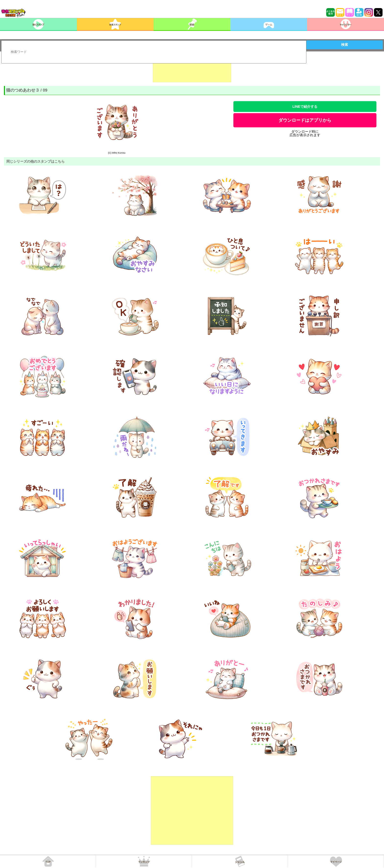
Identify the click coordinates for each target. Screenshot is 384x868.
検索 (345, 45)
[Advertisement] (192, 70)
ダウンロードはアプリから (305, 120)
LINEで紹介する (305, 107)
